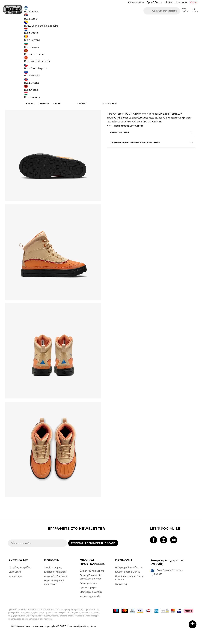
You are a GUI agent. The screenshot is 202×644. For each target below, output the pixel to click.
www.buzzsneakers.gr (31, 642)
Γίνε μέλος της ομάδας (20, 583)
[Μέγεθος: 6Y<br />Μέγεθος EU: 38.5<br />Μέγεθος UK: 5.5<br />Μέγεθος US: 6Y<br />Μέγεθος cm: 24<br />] (171, 70)
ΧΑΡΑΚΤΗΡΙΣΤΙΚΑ (148, 140)
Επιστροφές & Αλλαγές (91, 608)
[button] (162, 11)
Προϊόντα (32, 25)
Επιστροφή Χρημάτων (55, 588)
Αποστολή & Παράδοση (56, 592)
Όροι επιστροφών (88, 604)
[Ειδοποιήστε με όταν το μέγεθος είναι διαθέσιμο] (112, 70)
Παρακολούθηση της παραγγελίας (54, 598)
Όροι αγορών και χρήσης (92, 587)
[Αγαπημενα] (185, 12)
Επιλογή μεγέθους (116, 64)
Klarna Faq (121, 600)
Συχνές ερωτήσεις (53, 583)
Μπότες (72, 25)
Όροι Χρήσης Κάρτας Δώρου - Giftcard (130, 594)
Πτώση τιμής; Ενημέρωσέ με (181, 49)
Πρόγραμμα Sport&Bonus (129, 583)
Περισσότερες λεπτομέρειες (129, 133)
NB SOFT (61, 642)
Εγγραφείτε (181, 2)
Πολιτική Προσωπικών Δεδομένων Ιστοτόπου (91, 593)
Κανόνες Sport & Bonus (128, 588)
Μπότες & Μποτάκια (58, 25)
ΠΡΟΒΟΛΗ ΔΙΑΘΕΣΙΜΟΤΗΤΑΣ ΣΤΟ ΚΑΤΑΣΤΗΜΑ (148, 150)
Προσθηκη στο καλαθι (128, 109)
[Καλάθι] (195, 12)
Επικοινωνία (15, 588)
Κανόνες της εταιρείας (90, 612)
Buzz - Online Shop (17, 25)
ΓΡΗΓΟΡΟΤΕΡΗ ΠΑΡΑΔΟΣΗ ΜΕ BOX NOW (92, 20)
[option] (101, 20)
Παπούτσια (43, 25)
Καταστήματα (15, 592)
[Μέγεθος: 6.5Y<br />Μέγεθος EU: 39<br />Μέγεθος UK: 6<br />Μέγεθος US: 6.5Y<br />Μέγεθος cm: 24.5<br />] (183, 70)
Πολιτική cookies (88, 599)
